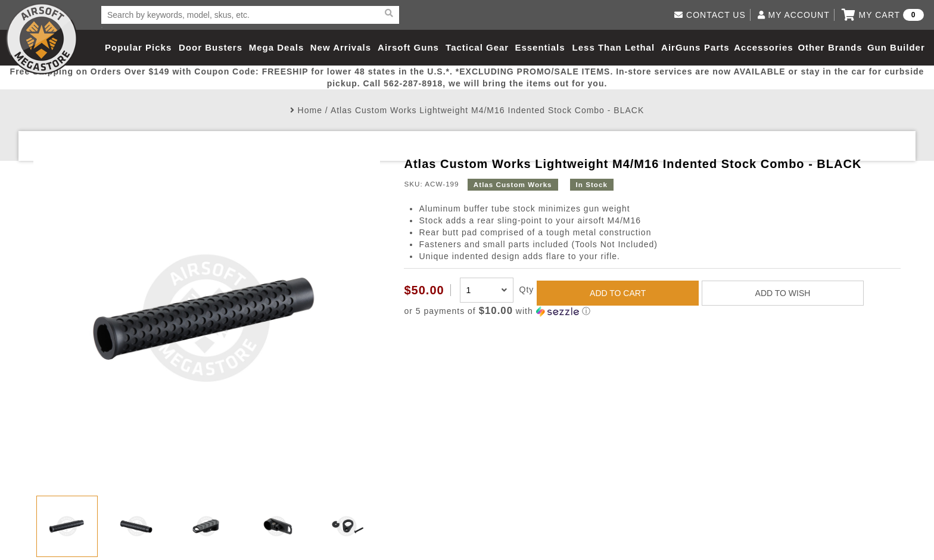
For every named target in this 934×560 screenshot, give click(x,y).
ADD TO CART (618, 293)
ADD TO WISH (783, 293)
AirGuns (681, 47)
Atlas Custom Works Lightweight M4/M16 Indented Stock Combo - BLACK (487, 110)
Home (310, 110)
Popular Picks (138, 47)
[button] (652, 311)
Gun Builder (896, 47)
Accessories (763, 47)
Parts (717, 47)
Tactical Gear (477, 47)
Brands (845, 47)
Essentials (540, 47)
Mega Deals (277, 47)
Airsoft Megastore (42, 39)
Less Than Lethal (614, 47)
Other (811, 47)
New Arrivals (341, 47)
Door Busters (211, 47)
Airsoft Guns (408, 47)
